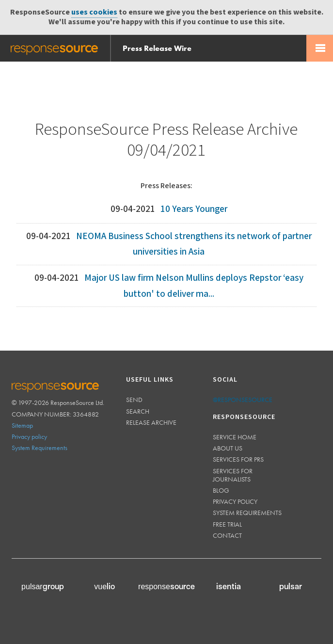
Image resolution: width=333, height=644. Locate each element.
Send (134, 400)
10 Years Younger (194, 209)
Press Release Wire (157, 48)
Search (138, 411)
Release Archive (151, 422)
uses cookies (94, 12)
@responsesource (243, 400)
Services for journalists (233, 475)
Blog (221, 490)
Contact (227, 535)
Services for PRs (238, 459)
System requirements (247, 513)
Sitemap (22, 425)
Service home (235, 437)
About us (228, 448)
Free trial (227, 524)
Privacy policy (29, 436)
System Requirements (40, 448)
